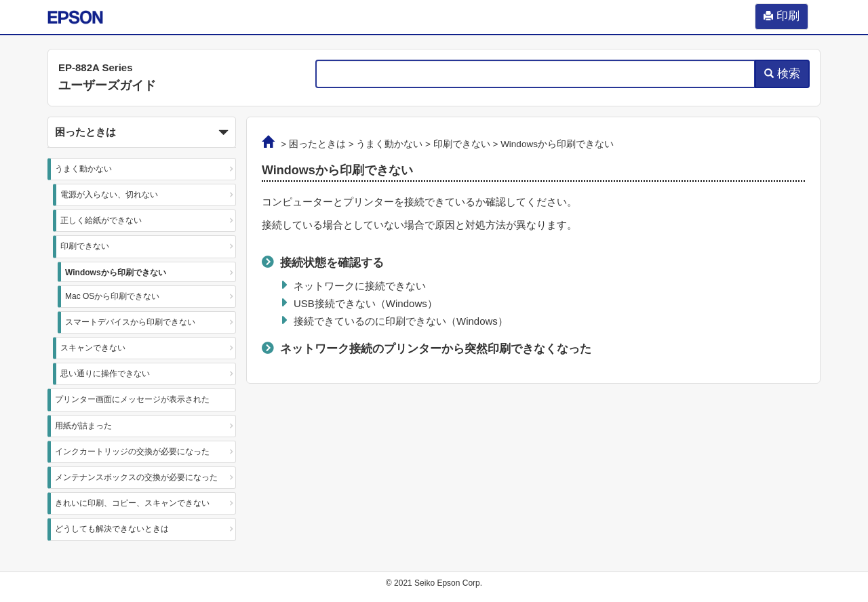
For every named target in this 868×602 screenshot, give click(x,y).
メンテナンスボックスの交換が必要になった (136, 477)
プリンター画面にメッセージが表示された (132, 399)
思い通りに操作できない (105, 374)
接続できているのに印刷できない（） (401, 321)
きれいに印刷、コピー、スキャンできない (132, 503)
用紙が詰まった (83, 426)
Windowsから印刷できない (116, 273)
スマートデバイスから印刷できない (130, 322)
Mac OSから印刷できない (112, 296)
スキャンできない (93, 348)
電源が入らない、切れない (109, 195)
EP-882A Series (96, 67)
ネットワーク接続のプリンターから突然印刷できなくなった (436, 348)
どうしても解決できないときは (112, 529)
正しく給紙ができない (101, 220)
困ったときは (317, 144)
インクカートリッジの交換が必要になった (132, 451)
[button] (142, 132)
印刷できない (85, 246)
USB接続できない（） (366, 303)
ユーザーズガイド (107, 85)
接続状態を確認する (332, 262)
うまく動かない (83, 169)
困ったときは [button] (142, 133)
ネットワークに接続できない (360, 286)
